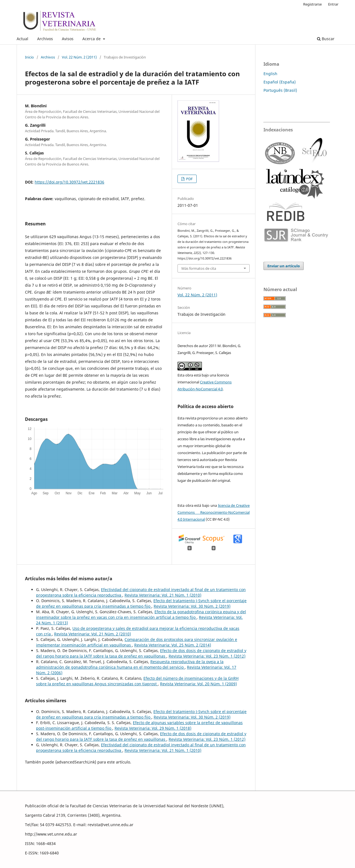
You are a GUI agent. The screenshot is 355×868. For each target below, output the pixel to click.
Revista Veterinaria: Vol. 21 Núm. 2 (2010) (92, 634)
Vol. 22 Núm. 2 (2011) (79, 57)
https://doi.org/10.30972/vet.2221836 (69, 182)
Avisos (68, 39)
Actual (22, 39)
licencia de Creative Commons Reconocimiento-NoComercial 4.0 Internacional (214, 512)
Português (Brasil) (280, 90)
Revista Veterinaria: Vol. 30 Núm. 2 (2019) (192, 606)
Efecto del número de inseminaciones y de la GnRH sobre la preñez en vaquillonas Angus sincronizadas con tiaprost (137, 681)
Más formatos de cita (199, 268)
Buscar (326, 39)
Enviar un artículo (284, 266)
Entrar (333, 4)
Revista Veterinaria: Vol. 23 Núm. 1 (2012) (207, 656)
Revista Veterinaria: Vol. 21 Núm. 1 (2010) (163, 595)
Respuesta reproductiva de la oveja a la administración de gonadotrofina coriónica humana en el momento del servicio (130, 664)
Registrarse (312, 4)
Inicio (29, 57)
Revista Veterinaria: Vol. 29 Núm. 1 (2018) (153, 728)
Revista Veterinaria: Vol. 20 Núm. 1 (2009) (198, 684)
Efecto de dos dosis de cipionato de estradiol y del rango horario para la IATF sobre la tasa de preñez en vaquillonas (141, 653)
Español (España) (280, 82)
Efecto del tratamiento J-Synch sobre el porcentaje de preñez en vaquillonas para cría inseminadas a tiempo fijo (141, 603)
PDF (189, 179)
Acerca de (92, 39)
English (270, 74)
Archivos (45, 39)
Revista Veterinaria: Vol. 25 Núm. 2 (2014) (173, 645)
